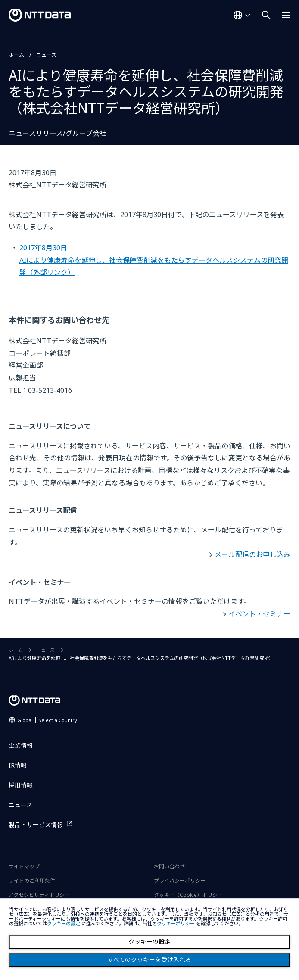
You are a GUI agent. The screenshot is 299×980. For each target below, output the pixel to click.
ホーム (16, 55)
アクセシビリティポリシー (39, 895)
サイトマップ (24, 866)
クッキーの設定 (149, 942)
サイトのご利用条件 (32, 881)
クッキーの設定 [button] (64, 924)
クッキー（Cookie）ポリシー (188, 895)
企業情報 (21, 745)
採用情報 (21, 785)
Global (47, 720)
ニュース (46, 55)
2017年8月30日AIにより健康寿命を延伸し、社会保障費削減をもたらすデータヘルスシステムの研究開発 (154, 260)
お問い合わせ (169, 866)
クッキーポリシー (176, 924)
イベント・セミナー (259, 614)
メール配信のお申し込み (252, 554)
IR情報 (18, 765)
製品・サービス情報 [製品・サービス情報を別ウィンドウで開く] (36, 825)
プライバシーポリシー (180, 881)
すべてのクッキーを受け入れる (149, 960)
